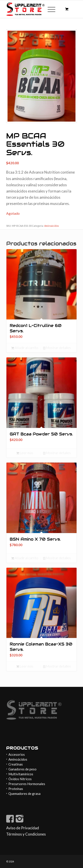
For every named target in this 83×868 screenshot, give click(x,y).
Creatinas (16, 764)
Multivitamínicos (21, 774)
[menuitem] (51, 9)
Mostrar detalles (57, 348)
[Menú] (49, 9)
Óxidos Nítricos (20, 779)
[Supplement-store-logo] (34, 9)
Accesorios (17, 754)
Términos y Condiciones (26, 834)
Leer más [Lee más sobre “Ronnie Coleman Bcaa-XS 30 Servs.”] (25, 666)
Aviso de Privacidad (23, 828)
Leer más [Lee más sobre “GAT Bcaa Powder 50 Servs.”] (25, 453)
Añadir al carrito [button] (25, 348)
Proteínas (16, 789)
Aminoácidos (52, 226)
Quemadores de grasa (24, 794)
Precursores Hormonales (27, 784)
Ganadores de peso (22, 769)
